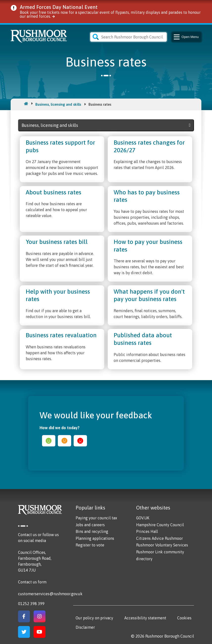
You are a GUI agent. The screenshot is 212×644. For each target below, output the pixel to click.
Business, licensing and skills (58, 104)
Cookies (184, 618)
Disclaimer (85, 627)
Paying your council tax (96, 518)
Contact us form (32, 582)
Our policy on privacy (94, 618)
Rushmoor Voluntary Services (162, 545)
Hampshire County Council (160, 525)
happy (49, 441)
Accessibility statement (145, 618)
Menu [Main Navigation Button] (186, 37)
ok (64, 441)
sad (80, 441)
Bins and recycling (92, 531)
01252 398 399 (31, 604)
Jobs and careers (90, 525)
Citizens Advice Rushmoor (159, 538)
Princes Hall (147, 531)
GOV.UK (143, 518)
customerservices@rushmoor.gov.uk (50, 594)
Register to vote (90, 545)
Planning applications (95, 538)
